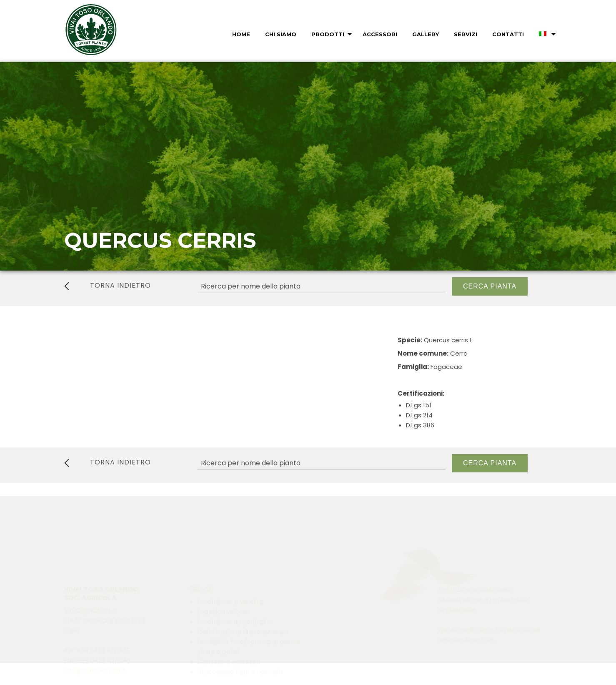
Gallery (426, 34)
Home (241, 34)
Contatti (508, 34)
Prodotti (328, 34)
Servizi (466, 34)
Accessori (380, 34)
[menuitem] (240, 34)
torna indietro (108, 286)
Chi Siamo (281, 34)
